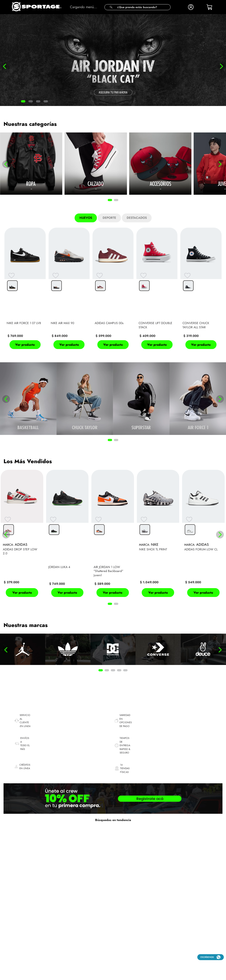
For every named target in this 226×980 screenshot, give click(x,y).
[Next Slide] (221, 66)
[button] (137, 7)
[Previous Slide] (5, 66)
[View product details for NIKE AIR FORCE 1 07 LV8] (25, 290)
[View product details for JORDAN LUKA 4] (67, 535)
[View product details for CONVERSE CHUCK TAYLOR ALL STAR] (201, 290)
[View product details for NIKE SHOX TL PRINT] (158, 535)
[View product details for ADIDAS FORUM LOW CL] (203, 535)
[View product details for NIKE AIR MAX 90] (69, 290)
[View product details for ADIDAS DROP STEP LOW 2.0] (22, 535)
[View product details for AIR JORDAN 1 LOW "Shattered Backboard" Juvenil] (113, 535)
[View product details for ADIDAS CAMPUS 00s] (113, 290)
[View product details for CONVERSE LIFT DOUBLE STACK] (157, 290)
